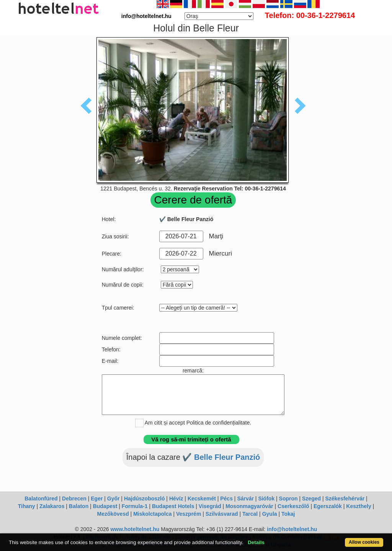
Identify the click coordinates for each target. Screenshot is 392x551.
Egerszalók (328, 506)
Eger (97, 499)
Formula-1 (135, 506)
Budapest (105, 506)
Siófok (266, 499)
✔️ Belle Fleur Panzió (221, 457)
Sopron (288, 499)
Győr (114, 499)
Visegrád (210, 506)
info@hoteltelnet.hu (292, 529)
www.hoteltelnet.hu (135, 529)
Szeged (311, 499)
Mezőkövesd (113, 514)
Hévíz (176, 499)
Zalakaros (52, 506)
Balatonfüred (41, 499)
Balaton (79, 506)
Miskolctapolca (152, 514)
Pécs (226, 499)
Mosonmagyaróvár (249, 506)
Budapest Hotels (173, 506)
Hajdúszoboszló (145, 499)
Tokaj (288, 514)
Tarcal (250, 514)
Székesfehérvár (345, 499)
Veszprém (189, 514)
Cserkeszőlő (293, 506)
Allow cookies (364, 542)
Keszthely (359, 506)
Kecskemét (202, 499)
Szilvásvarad (222, 514)
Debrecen (74, 499)
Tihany (27, 506)
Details (256, 542)
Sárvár (245, 499)
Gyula (270, 514)
